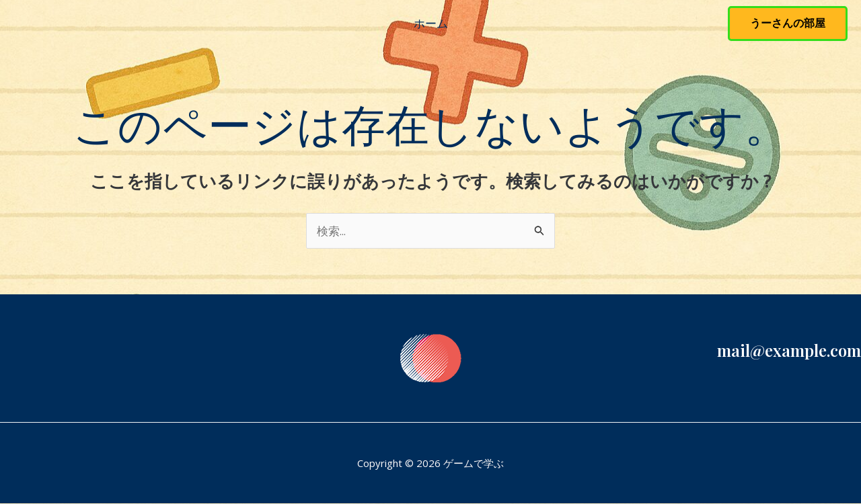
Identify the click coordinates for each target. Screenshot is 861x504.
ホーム (431, 23)
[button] (788, 24)
